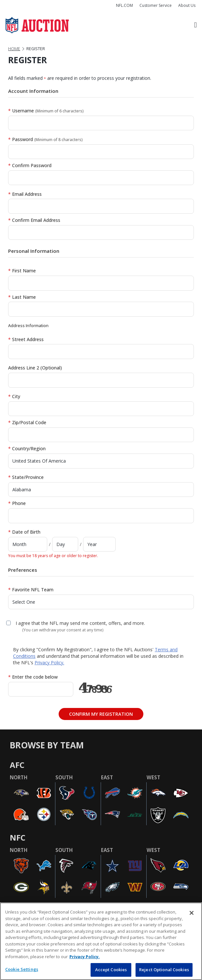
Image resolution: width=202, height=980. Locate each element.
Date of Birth (24, 532)
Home (14, 49)
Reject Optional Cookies (164, 970)
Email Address (25, 194)
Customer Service (156, 5)
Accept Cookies (111, 970)
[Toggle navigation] (195, 25)
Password (45, 139)
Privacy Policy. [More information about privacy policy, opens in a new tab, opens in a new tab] (85, 957)
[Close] (192, 913)
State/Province (26, 477)
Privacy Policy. (49, 663)
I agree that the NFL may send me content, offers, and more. (80, 623)
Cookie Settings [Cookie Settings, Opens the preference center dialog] (22, 969)
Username (46, 111)
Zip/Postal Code (27, 422)
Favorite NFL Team (31, 590)
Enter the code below (33, 677)
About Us (187, 5)
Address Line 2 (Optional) (35, 368)
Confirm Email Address (34, 220)
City (14, 396)
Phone (17, 503)
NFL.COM (124, 5)
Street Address (26, 339)
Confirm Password (30, 165)
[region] (101, 941)
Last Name (22, 297)
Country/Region (27, 448)
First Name (22, 271)
